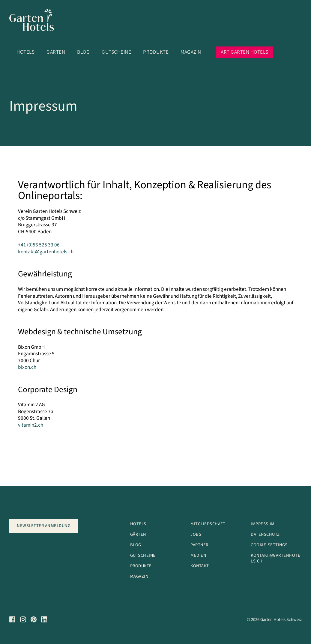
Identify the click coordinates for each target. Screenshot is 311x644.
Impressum (263, 524)
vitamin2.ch (31, 425)
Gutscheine (116, 52)
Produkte (156, 52)
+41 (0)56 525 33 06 (39, 245)
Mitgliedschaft (208, 524)
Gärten (56, 52)
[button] (259, 39)
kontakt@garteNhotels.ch (275, 558)
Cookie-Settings (269, 545)
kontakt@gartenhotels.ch (46, 252)
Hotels (25, 52)
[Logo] (36, 21)
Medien (198, 555)
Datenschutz (265, 534)
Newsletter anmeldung (44, 526)
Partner (199, 545)
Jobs (196, 534)
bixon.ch (27, 367)
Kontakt (200, 566)
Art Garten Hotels (245, 52)
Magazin (191, 52)
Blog (83, 52)
